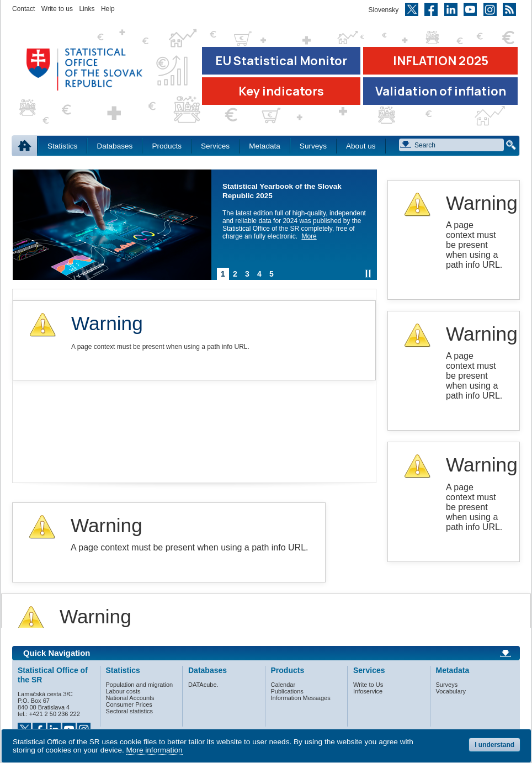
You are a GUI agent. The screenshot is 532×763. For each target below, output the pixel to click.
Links (87, 9)
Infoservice (368, 691)
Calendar (283, 685)
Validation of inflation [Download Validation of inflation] (441, 91)
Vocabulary (451, 691)
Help (108, 9)
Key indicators (281, 91)
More (309, 236)
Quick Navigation (57, 653)
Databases (115, 146)
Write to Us (368, 685)
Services (215, 146)
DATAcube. (203, 685)
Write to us (57, 9)
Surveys (313, 146)
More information (155, 750)
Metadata (265, 146)
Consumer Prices (129, 704)
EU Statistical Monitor (281, 61)
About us (361, 146)
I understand (494, 745)
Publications (287, 691)
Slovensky (384, 10)
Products (167, 146)
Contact (23, 9)
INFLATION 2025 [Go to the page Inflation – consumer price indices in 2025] (441, 61)
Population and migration (140, 685)
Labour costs (123, 691)
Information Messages (301, 698)
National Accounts (130, 698)
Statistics (62, 146)
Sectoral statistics (130, 711)
